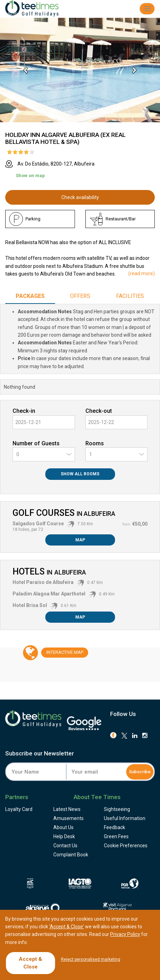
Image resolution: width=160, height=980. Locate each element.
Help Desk (64, 836)
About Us (63, 827)
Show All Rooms (80, 474)
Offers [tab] (80, 296)
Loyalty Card (19, 809)
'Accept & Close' (67, 927)
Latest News (67, 809)
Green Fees (116, 836)
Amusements (68, 818)
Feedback (115, 827)
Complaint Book (71, 855)
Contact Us (65, 846)
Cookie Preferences (126, 846)
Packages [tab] (30, 296)
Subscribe (140, 772)
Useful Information (125, 818)
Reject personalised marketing (91, 959)
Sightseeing (117, 809)
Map (80, 540)
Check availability (80, 197)
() (142, 273)
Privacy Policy (125, 934)
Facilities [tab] (130, 296)
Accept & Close (31, 963)
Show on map (30, 175)
